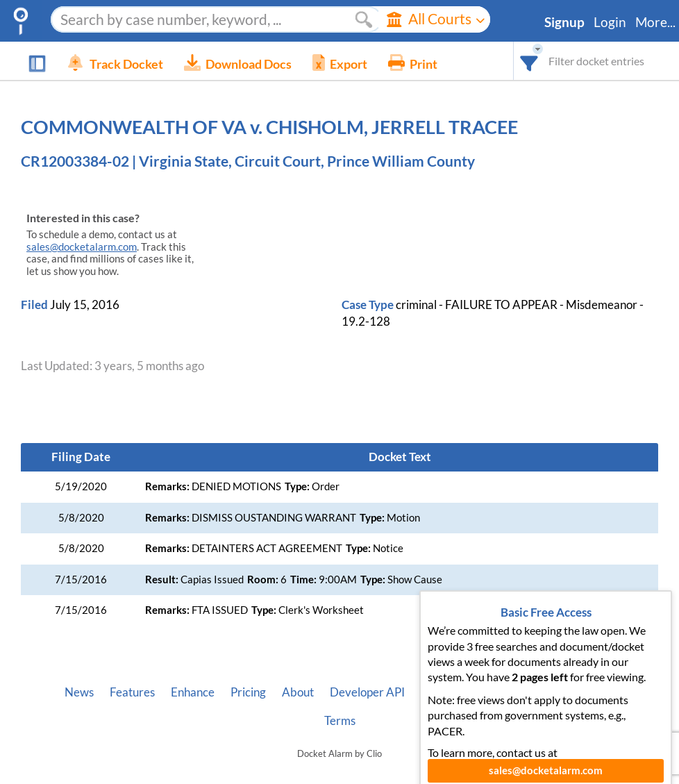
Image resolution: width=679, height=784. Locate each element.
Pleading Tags (525, 692)
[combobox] (529, 61)
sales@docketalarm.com (82, 247)
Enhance (193, 692)
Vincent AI (447, 692)
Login (610, 22)
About (298, 692)
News (79, 692)
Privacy (595, 692)
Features (132, 692)
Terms (340, 721)
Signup (564, 22)
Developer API (367, 692)
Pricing (248, 692)
